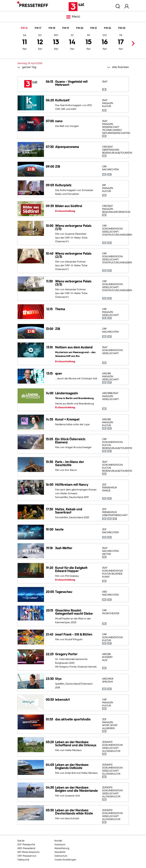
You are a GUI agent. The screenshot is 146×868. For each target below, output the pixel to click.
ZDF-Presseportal (26, 845)
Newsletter (60, 852)
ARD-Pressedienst (26, 848)
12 (40, 42)
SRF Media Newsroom (28, 852)
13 (56, 42)
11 (25, 42)
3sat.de (21, 841)
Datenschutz (61, 856)
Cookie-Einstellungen (65, 860)
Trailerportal (23, 860)
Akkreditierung (62, 848)
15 (89, 42)
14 (72, 42)
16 (105, 42)
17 (121, 42)
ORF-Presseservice (27, 856)
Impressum (60, 845)
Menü (73, 17)
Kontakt (58, 841)
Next (132, 43)
